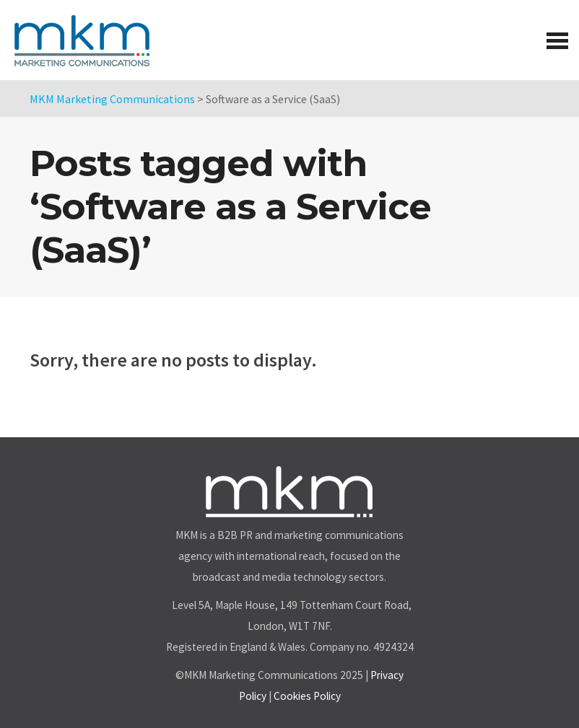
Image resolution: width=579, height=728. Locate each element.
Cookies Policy (307, 696)
